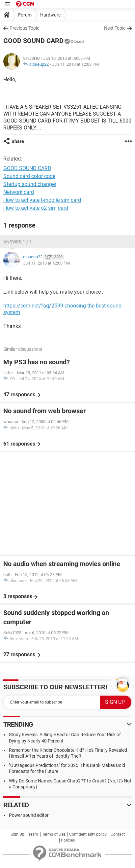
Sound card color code (29, 176)
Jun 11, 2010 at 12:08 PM (75, 64)
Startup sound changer (30, 184)
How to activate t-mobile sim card (42, 200)
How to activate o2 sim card (36, 208)
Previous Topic (24, 28)
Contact (118, 834)
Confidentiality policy (88, 834)
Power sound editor (29, 815)
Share (18, 141)
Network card (19, 192)
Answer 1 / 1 (18, 242)
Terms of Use (54, 834)
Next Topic (115, 28)
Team (33, 834)
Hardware (50, 15)
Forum (25, 15)
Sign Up (17, 834)
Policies (68, 840)
